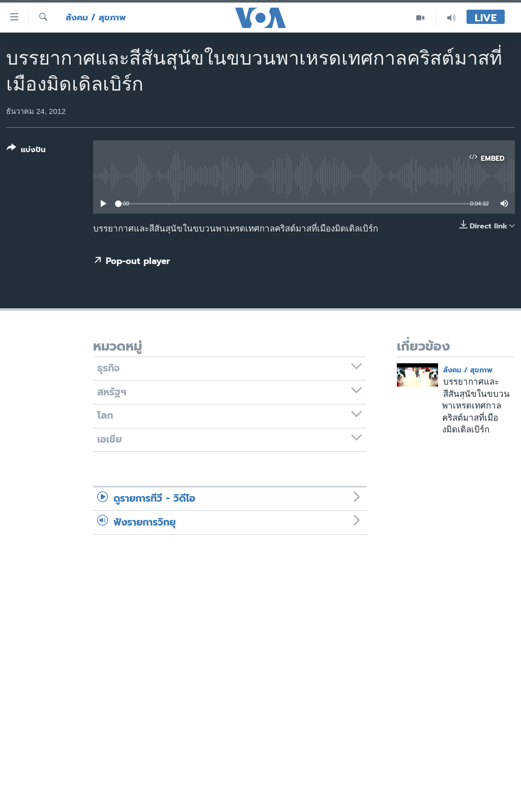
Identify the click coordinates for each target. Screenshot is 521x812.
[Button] (26, 151)
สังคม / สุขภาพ (96, 18)
